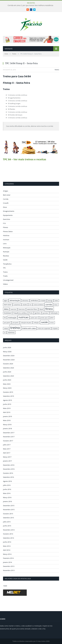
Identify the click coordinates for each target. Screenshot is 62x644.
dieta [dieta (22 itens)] (6, 309)
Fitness (6, 227)
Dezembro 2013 (9, 566)
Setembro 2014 (8, 538)
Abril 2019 (7, 412)
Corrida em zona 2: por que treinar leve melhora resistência (30, 5)
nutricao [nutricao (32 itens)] (23, 317)
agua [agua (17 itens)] (6, 301)
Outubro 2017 (8, 441)
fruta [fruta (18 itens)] (31, 313)
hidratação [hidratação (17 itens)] (54, 313)
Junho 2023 (7, 380)
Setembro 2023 (8, 376)
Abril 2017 (7, 453)
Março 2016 (7, 497)
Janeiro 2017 (8, 461)
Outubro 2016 (8, 473)
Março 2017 (7, 457)
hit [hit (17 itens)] (5, 318)
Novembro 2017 (9, 437)
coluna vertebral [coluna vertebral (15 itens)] (39, 305)
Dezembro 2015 (9, 506)
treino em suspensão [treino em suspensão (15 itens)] (44, 328)
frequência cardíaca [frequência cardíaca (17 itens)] (20, 313)
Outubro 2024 (8, 364)
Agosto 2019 (7, 400)
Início (6, 54)
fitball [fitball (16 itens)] (41, 309)
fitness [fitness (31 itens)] (49, 309)
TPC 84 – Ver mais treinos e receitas (24, 159)
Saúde (5, 260)
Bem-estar (7, 195)
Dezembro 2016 (9, 465)
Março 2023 (7, 388)
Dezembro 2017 (9, 433)
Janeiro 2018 (8, 429)
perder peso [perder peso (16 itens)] (44, 318)
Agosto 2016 (7, 481)
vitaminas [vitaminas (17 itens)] (11, 332)
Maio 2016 (7, 493)
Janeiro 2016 (8, 501)
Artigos (6, 191)
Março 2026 (7, 352)
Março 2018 (7, 425)
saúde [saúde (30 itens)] (44, 322)
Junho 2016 (7, 489)
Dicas (5, 207)
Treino (14, 54)
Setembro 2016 (8, 477)
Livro (5, 244)
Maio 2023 (7, 384)
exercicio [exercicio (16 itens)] (13, 309)
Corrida (6, 199)
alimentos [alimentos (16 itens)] (25, 301)
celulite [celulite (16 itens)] (25, 305)
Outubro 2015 (8, 514)
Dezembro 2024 (9, 356)
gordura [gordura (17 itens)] (38, 313)
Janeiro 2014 (8, 562)
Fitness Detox (8, 231)
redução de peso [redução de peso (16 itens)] (26, 323)
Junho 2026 (7, 347)
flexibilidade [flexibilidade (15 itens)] (8, 313)
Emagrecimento (9, 211)
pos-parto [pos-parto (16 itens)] (7, 323)
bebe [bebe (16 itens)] (56, 301)
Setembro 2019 (8, 396)
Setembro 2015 (8, 518)
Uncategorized (8, 280)
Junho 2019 (7, 404)
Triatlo (5, 276)
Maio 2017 (7, 449)
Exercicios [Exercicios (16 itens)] (22, 309)
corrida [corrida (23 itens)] (49, 304)
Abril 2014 (7, 550)
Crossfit (6, 203)
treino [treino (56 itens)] (15, 328)
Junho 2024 (7, 372)
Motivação (7, 248)
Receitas (6, 256)
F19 (4, 223)
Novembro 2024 (9, 360)
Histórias (6, 235)
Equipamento (8, 215)
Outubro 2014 (8, 534)
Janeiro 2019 (8, 416)
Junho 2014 (7, 542)
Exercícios (7, 219)
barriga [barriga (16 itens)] (50, 301)
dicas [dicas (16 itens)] (56, 305)
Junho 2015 (7, 526)
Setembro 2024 (8, 368)
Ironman (6, 240)
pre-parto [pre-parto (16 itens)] (15, 323)
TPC (4, 268)
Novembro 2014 (9, 530)
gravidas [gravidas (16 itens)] (45, 313)
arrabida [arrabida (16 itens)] (43, 301)
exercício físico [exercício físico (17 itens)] (32, 309)
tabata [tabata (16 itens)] (6, 328)
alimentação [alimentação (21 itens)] (15, 300)
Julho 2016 (7, 485)
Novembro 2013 (9, 570)
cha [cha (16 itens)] (30, 305)
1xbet (5, 586)
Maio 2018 (7, 420)
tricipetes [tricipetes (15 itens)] (55, 328)
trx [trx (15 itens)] (5, 333)
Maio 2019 (7, 408)
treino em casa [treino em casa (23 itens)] (29, 328)
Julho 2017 (7, 445)
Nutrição (6, 252)
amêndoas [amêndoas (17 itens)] (34, 301)
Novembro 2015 (9, 510)
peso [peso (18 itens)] (52, 318)
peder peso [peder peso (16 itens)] (34, 318)
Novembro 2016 (9, 469)
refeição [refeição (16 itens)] (36, 323)
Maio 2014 (7, 546)
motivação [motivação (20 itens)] (12, 318)
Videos (5, 284)
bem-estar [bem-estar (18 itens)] (8, 305)
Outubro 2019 (8, 392)
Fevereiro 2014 (8, 558)
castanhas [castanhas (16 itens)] (17, 305)
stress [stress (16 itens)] (52, 323)
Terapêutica (7, 264)
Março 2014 (7, 554)
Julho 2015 (7, 522)
